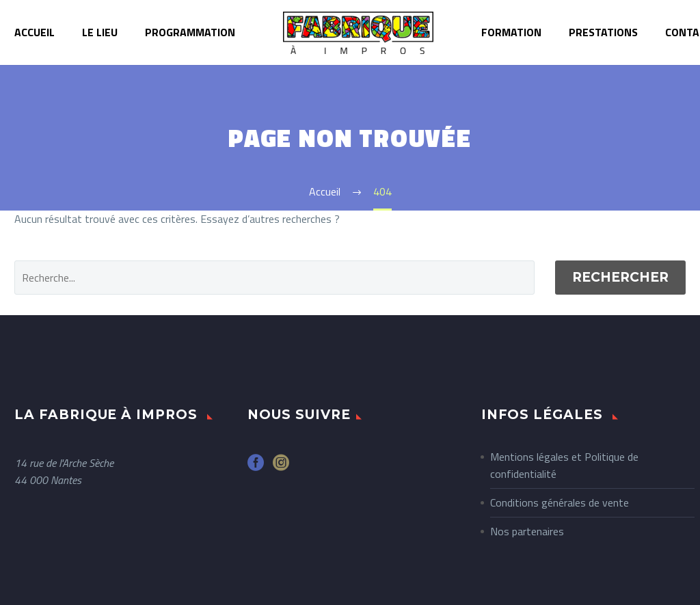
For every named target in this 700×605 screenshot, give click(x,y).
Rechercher (620, 277)
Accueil (35, 32)
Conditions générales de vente (560, 502)
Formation (511, 32)
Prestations (603, 32)
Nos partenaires (527, 531)
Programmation (190, 32)
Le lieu (100, 32)
